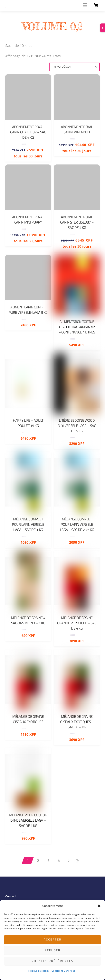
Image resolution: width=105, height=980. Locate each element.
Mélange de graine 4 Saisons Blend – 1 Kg (28, 620)
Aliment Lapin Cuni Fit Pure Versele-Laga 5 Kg (28, 310)
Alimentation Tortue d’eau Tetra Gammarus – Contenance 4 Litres (77, 327)
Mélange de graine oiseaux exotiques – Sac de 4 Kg (77, 722)
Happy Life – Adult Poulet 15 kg (28, 423)
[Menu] (85, 5)
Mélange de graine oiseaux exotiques (28, 719)
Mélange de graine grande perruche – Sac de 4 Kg (77, 623)
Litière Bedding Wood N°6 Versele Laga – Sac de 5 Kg (77, 426)
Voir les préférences (52, 961)
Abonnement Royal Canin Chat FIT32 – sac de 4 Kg (28, 132)
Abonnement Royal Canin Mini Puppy (28, 220)
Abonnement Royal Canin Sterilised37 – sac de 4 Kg (77, 222)
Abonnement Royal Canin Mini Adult (77, 129)
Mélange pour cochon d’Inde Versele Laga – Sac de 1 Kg (28, 820)
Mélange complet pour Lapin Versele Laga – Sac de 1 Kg (28, 524)
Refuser (53, 950)
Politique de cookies (39, 971)
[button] (99, 906)
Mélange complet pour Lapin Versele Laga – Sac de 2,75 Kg (77, 524)
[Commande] (74, 67)
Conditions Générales (63, 971)
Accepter (53, 939)
